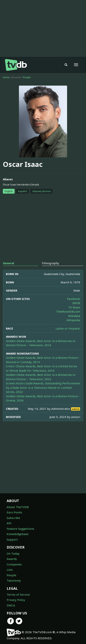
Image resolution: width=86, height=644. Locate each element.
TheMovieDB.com (68, 311)
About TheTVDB (18, 507)
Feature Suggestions (20, 529)
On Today (13, 553)
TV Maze (74, 307)
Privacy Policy (16, 600)
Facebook (73, 299)
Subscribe (13, 518)
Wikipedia (73, 320)
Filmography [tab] (50, 263)
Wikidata (74, 316)
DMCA (11, 605)
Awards (12, 559)
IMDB (76, 303)
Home (6, 77)
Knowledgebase (18, 534)
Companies (14, 564)
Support (12, 539)
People (27, 77)
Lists (10, 570)
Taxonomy (14, 580)
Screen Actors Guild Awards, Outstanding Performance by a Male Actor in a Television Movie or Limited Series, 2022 (43, 387)
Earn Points (14, 512)
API (9, 523)
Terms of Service (18, 594)
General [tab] (8, 263)
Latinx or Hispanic (68, 328)
